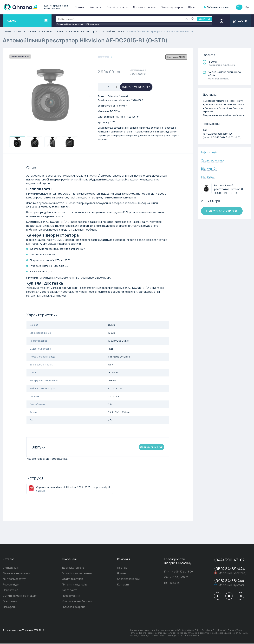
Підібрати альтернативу (136, 87)
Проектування (71, 596)
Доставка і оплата (144, 7)
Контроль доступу (14, 579)
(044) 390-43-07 (229, 560)
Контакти (96, 7)
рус (247, 7)
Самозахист (10, 590)
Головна (10, 32)
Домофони (10, 608)
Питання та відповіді (75, 585)
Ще (191, 7)
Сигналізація (11, 568)
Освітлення (10, 602)
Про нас (80, 7)
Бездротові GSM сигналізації (70, 24)
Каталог (23, 32)
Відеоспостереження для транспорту (80, 32)
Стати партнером (172, 7)
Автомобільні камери (116, 32)
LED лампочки (92, 24)
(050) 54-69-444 (229, 569)
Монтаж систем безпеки (77, 602)
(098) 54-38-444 (229, 581)
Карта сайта (70, 590)
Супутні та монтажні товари (20, 596)
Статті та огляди (117, 7)
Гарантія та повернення (77, 573)
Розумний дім (11, 585)
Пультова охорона (74, 608)
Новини (122, 573)
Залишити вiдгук (151, 447)
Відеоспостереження (44, 32)
